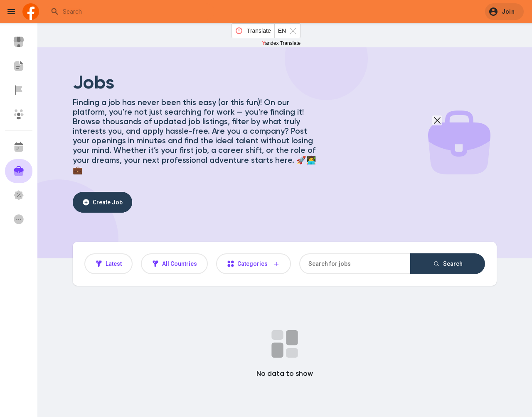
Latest (108, 264)
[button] (504, 12)
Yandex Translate (282, 43)
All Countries (174, 264)
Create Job (102, 202)
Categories (254, 264)
